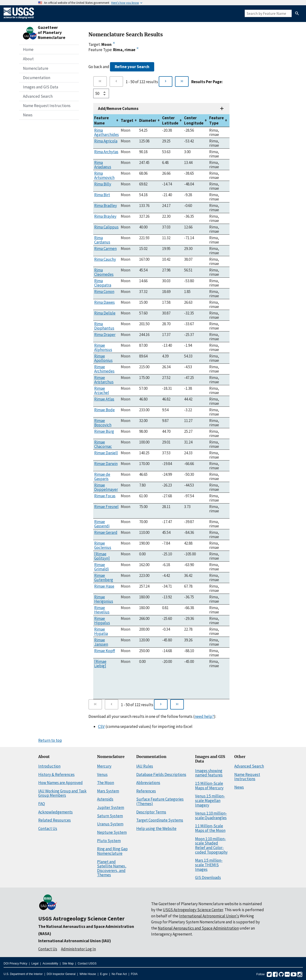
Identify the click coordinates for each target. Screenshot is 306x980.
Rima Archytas (106, 152)
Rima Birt (102, 195)
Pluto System (109, 841)
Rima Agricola (106, 141)
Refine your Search (132, 67)
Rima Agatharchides (107, 132)
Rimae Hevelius (102, 610)
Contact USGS (87, 964)
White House (88, 974)
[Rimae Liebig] (100, 664)
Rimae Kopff (105, 651)
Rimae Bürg (104, 431)
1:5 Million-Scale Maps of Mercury (209, 786)
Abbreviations (148, 783)
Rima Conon (104, 292)
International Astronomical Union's (209, 916)
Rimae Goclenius (103, 545)
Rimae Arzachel (102, 390)
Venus (102, 774)
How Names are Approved (60, 783)
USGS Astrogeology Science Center (81, 918)
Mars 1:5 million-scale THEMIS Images (209, 865)
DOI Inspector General (61, 974)
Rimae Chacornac (103, 444)
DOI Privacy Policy (15, 964)
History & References (56, 774)
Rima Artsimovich (104, 175)
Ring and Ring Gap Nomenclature (112, 851)
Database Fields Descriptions (161, 774)
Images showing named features (209, 773)
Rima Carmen (105, 249)
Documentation (37, 78)
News (28, 115)
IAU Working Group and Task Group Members (62, 793)
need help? (204, 716)
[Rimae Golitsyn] (102, 556)
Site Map (68, 964)
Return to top (50, 740)
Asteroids (105, 799)
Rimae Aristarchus (104, 380)
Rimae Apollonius (103, 358)
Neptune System (112, 832)
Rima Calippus (106, 227)
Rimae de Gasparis (102, 476)
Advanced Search (38, 96)
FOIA (134, 974)
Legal (35, 964)
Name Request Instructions (47, 106)
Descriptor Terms (151, 812)
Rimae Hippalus (102, 621)
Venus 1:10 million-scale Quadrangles (211, 815)
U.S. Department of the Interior (23, 974)
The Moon (106, 783)
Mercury (104, 766)
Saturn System (110, 816)
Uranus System (110, 824)
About (28, 59)
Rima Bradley (106, 206)
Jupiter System (111, 807)
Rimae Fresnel (106, 507)
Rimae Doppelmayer (106, 487)
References (146, 791)
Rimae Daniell (106, 453)
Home (28, 49)
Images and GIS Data (41, 87)
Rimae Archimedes (104, 369)
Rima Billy (103, 184)
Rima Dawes (104, 302)
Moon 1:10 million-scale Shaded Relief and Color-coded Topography (211, 845)
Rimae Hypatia (101, 631)
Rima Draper (105, 335)
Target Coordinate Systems (160, 820)
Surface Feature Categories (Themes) (160, 801)
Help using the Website (156, 828)
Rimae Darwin (106, 464)
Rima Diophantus (104, 326)
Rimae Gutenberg (104, 578)
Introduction (49, 766)
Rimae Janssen (101, 642)
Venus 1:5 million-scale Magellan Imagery (210, 800)
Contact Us (48, 828)
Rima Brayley (105, 216)
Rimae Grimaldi (101, 567)
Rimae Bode (104, 410)
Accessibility (50, 964)
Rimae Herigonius (104, 599)
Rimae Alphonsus (103, 347)
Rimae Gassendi (102, 524)
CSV (101, 726)
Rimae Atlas (104, 399)
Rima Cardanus (102, 240)
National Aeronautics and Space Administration (198, 928)
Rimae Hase (104, 586)
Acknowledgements (55, 812)
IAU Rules (145, 766)
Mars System (108, 791)
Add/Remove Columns (118, 108)
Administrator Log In (78, 949)
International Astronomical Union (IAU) (75, 941)
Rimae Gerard (106, 532)
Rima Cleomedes (104, 272)
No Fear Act (119, 974)
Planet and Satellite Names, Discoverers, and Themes (112, 868)
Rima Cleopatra (103, 283)
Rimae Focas (105, 496)
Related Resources (55, 820)
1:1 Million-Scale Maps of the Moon (210, 828)
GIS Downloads (208, 877)
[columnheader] (107, 121)
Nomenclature (36, 68)
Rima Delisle (105, 313)
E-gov (104, 974)
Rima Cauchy (105, 259)
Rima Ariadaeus (103, 165)
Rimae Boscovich (103, 423)
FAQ (42, 804)
